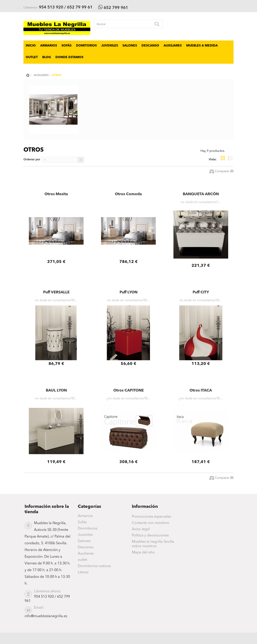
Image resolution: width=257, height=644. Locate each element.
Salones (130, 46)
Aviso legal (141, 529)
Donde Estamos (69, 57)
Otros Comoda (128, 194)
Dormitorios (88, 529)
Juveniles (110, 46)
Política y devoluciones (150, 536)
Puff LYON (128, 292)
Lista (231, 158)
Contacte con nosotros (150, 523)
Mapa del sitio (143, 553)
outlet (32, 57)
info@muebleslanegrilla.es (46, 616)
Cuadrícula (223, 158)
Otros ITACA (201, 391)
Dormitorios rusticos (94, 566)
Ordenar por (32, 159)
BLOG (47, 57)
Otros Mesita (56, 194)
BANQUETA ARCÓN (201, 194)
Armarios (49, 46)
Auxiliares (173, 46)
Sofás (66, 46)
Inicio (31, 46)
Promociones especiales (151, 517)
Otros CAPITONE (128, 391)
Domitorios (86, 46)
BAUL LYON (56, 391)
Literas (83, 572)
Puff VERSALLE (56, 292)
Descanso (150, 46)
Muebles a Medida (202, 46)
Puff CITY (201, 292)
